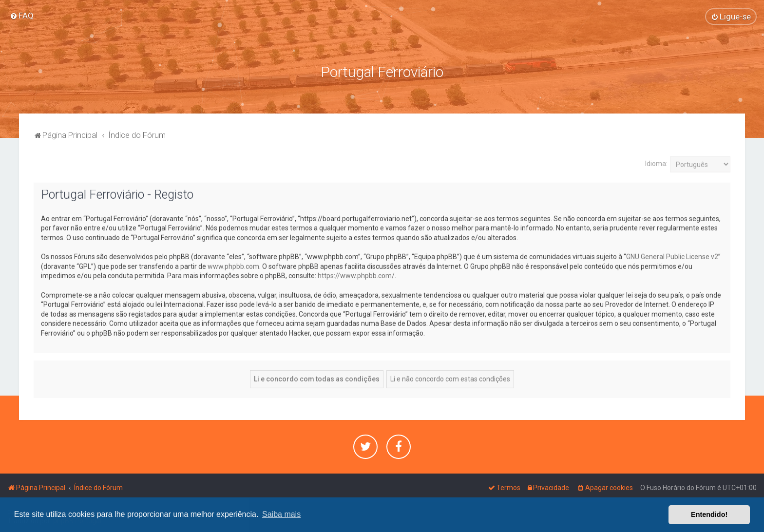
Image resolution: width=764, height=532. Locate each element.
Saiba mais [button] (281, 514)
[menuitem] (22, 16)
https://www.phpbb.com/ (356, 275)
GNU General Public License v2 (672, 256)
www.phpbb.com (233, 266)
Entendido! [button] (709, 514)
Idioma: (656, 163)
